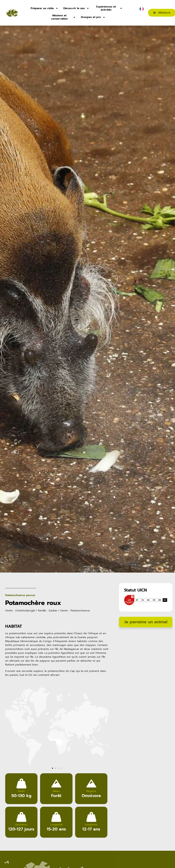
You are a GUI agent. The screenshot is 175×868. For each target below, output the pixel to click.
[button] (9, 735)
